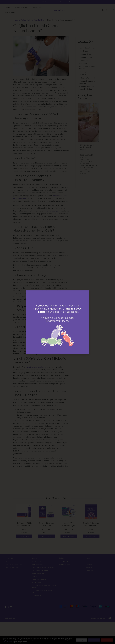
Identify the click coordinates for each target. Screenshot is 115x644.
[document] (57, 322)
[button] (86, 293)
